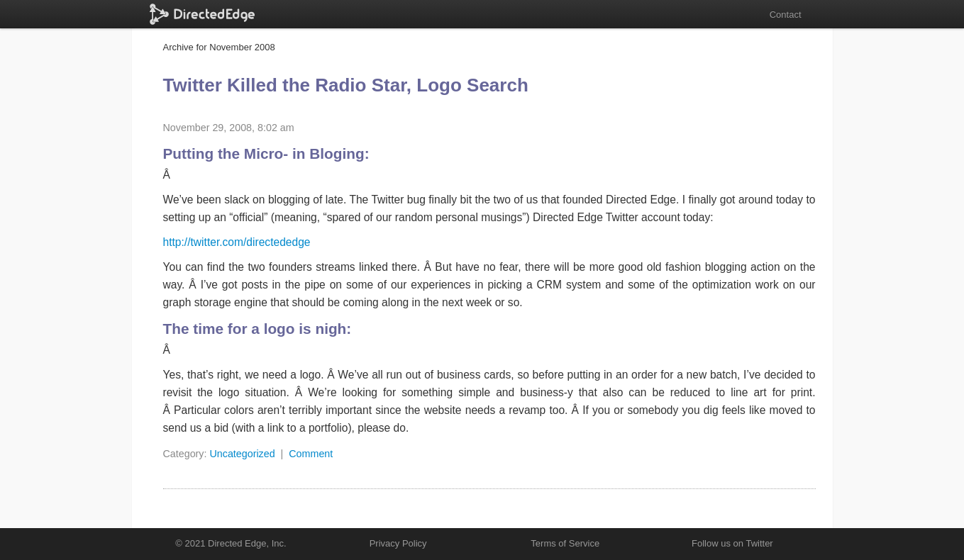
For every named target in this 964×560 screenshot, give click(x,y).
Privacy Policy (398, 543)
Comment (311, 454)
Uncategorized (242, 454)
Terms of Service (565, 543)
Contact (786, 15)
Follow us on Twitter (732, 543)
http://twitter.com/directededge (237, 242)
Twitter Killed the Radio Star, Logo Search (346, 85)
